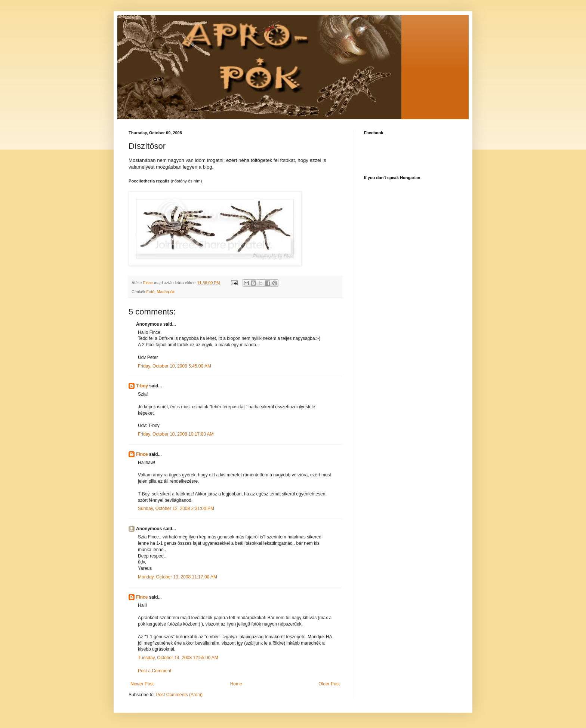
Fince (142, 454)
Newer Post (142, 684)
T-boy (142, 386)
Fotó (151, 292)
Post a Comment (155, 671)
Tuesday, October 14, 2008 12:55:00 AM (178, 658)
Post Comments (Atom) (179, 695)
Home (236, 684)
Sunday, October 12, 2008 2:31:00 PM (176, 509)
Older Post (329, 684)
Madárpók (166, 292)
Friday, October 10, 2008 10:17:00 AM (176, 434)
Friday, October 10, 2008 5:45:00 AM (175, 366)
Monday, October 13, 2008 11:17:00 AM (178, 577)
